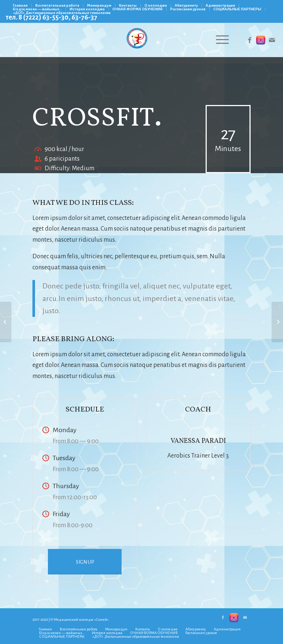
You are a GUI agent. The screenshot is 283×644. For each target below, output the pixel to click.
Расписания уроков (188, 9)
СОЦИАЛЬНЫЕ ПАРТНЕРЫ (237, 9)
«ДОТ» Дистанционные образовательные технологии (62, 13)
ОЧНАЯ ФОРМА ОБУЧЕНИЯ (137, 9)
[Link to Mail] (272, 40)
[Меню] (219, 40)
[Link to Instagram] (261, 40)
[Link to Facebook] (250, 40)
